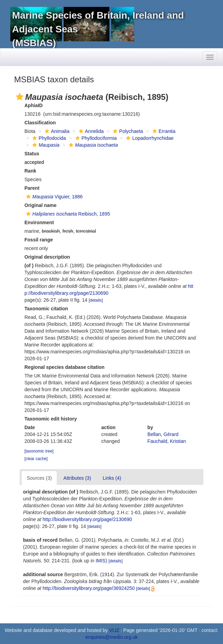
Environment (39, 222)
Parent (32, 188)
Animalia (56, 131)
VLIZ (114, 630)
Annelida (91, 131)
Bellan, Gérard (163, 434)
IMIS (101, 561)
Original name (40, 205)
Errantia (163, 131)
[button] (20, 97)
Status (32, 154)
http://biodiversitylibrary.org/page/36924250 (89, 588)
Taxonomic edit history (51, 419)
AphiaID (34, 105)
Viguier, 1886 (54, 197)
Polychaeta (127, 131)
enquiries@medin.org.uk (111, 637)
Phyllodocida (48, 138)
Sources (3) (39, 478)
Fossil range (39, 240)
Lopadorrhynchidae (149, 138)
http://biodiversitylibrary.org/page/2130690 (87, 519)
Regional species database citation (65, 367)
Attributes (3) (77, 478)
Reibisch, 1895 (67, 214)
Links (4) (112, 478)
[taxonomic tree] (39, 451)
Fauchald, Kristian (167, 441)
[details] (96, 300)
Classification (40, 123)
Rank (30, 171)
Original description (47, 257)
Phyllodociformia (95, 138)
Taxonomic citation (46, 309)
